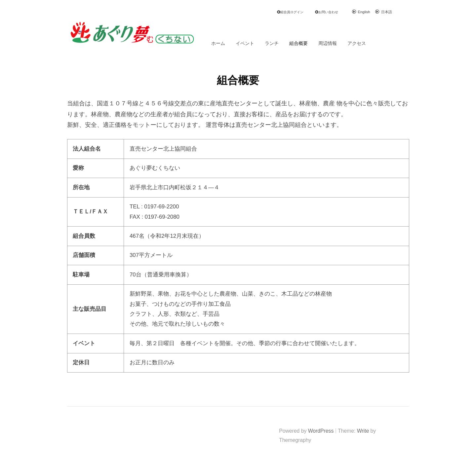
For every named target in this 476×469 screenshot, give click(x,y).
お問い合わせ (328, 12)
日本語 (387, 12)
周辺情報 (328, 43)
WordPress (321, 431)
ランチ (272, 43)
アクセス (357, 43)
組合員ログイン (292, 12)
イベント (245, 43)
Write (363, 431)
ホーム (218, 43)
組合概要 (298, 43)
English (364, 12)
